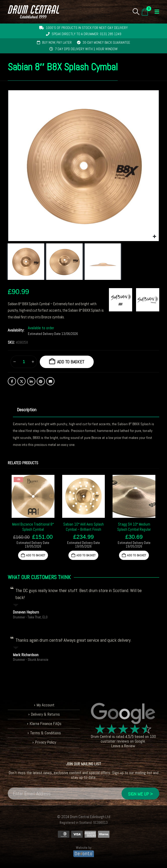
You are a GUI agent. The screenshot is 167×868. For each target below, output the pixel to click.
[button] (136, 12)
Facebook (12, 381)
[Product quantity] (24, 362)
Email (50, 381)
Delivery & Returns (45, 714)
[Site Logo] (33, 12)
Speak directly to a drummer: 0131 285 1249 (86, 34)
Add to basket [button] (36, 555)
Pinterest (41, 381)
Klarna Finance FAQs (46, 724)
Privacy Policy (46, 742)
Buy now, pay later (57, 42)
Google (140, 741)
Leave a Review (123, 746)
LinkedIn (31, 381)
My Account (46, 705)
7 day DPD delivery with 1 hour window (86, 49)
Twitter (21, 381)
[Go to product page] (33, 496)
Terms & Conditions (46, 733)
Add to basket (71, 362)
